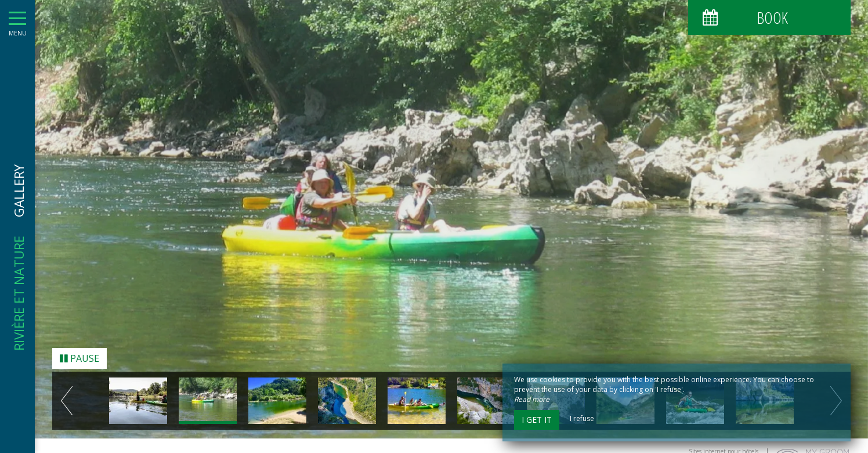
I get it (537, 420)
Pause (79, 354)
